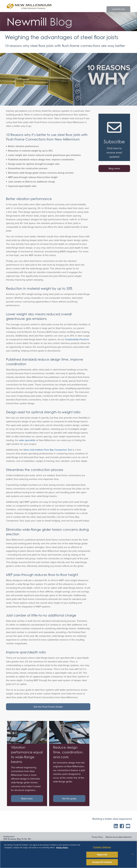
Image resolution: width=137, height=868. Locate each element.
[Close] (133, 857)
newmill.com (118, 9)
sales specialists (27, 440)
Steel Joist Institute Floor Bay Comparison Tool (48, 450)
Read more (27, 799)
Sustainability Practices (77, 339)
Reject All (102, 857)
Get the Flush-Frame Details (48, 707)
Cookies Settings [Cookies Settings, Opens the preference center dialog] (102, 850)
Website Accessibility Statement (119, 837)
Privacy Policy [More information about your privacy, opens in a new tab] (62, 850)
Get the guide (69, 799)
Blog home (114, 169)
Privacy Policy (97, 837)
